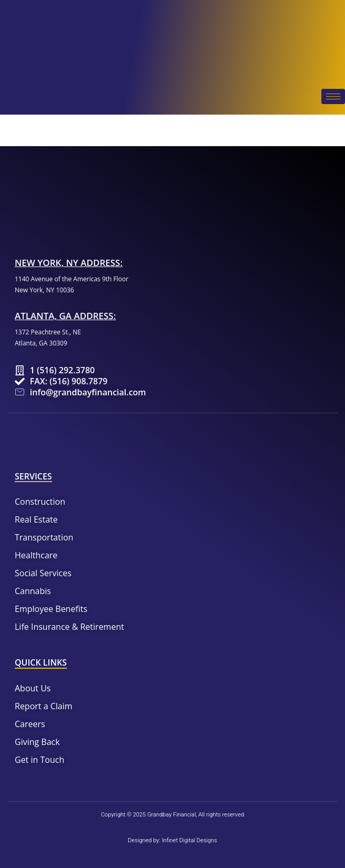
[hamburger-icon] (333, 96)
